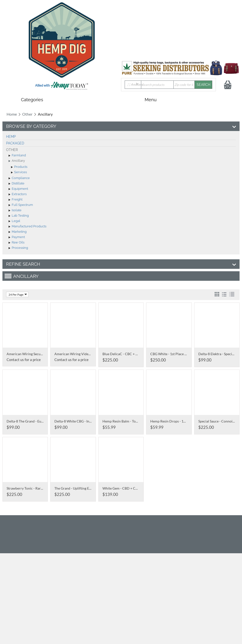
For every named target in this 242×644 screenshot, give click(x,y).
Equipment (18, 189)
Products (19, 167)
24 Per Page (18, 294)
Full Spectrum (21, 205)
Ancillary (17, 161)
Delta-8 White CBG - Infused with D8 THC (86, 421)
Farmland (17, 156)
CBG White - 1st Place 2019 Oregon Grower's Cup (188, 354)
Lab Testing (19, 216)
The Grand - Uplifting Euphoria (78, 488)
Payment (17, 237)
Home (12, 114)
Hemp (11, 137)
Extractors (18, 194)
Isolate (15, 211)
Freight (15, 200)
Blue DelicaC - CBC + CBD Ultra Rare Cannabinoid (141, 354)
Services (19, 172)
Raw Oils (16, 243)
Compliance (19, 178)
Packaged (15, 143)
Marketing (18, 232)
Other (27, 114)
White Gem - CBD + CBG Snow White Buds (135, 488)
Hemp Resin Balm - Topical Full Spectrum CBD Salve (142, 421)
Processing (18, 248)
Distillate (16, 184)
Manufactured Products (27, 227)
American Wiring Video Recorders (81, 354)
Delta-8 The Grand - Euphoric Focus (34, 421)
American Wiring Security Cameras (33, 354)
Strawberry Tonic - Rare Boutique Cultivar (38, 488)
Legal (14, 221)
